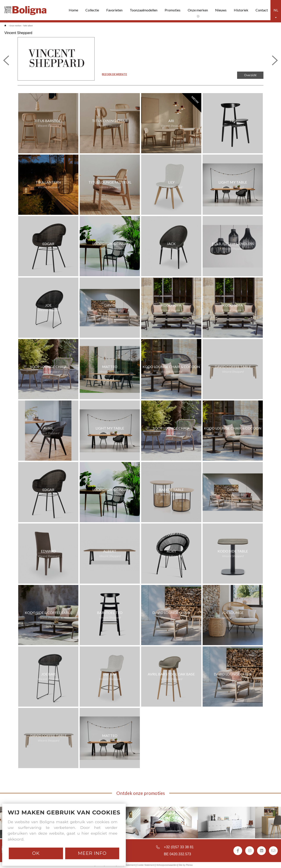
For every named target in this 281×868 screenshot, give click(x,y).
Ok (36, 853)
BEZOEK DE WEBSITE (114, 74)
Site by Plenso (186, 865)
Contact (262, 10)
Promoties (173, 10)
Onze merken (198, 10)
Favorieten (114, 10)
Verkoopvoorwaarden (167, 865)
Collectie (92, 10)
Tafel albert (28, 26)
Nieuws (221, 10)
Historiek (241, 10)
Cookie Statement (146, 865)
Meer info (92, 853)
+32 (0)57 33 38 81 (179, 847)
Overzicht (250, 75)
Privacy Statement (126, 865)
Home (73, 10)
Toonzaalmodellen (144, 10)
